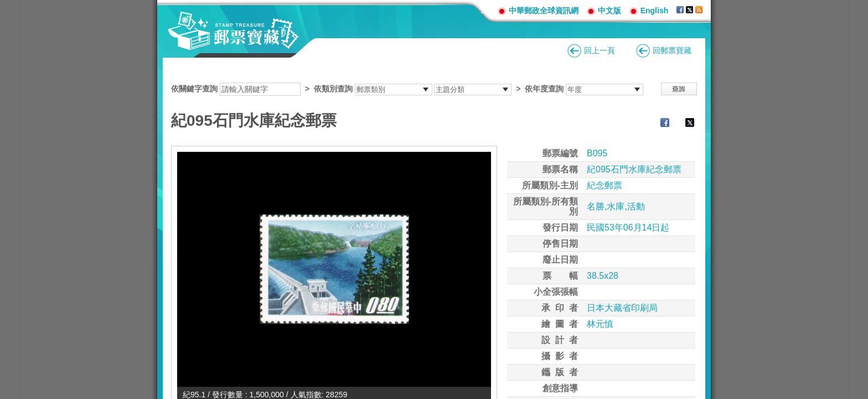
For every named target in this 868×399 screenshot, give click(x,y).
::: (485, 10)
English (655, 11)
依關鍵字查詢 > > (407, 89)
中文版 (609, 11)
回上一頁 (600, 50)
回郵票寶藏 (672, 50)
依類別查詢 (333, 89)
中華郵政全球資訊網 (544, 11)
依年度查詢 (544, 89)
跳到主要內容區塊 (6, 6)
